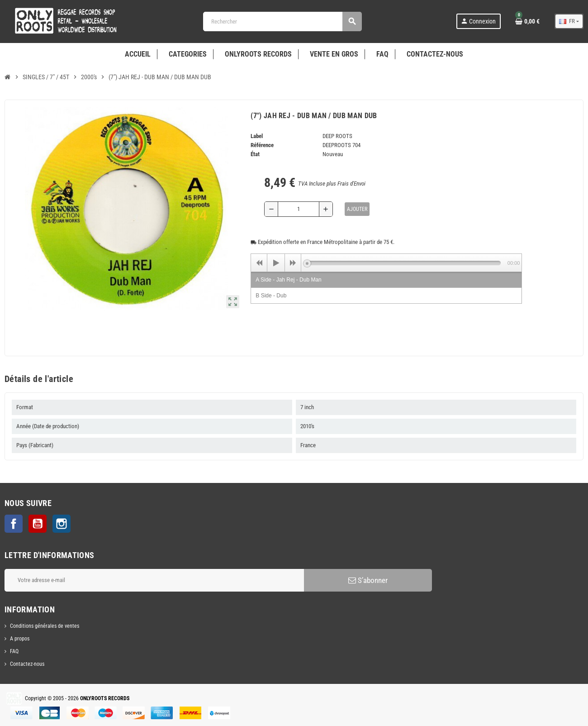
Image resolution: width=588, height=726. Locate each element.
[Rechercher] (282, 21)
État (255, 154)
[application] (386, 263)
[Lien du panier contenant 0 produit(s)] (527, 21)
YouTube (38, 524)
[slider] (404, 263)
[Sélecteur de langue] (569, 21)
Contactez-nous (27, 664)
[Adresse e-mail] (154, 580)
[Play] (276, 263)
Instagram (62, 524)
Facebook (14, 524)
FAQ (14, 651)
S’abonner (368, 580)
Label (257, 136)
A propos (20, 639)
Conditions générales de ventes (45, 626)
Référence (262, 145)
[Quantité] (299, 209)
